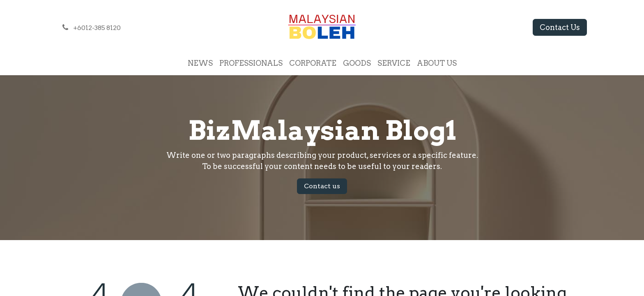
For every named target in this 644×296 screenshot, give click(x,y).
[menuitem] (200, 63)
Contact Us (560, 27)
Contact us (322, 186)
